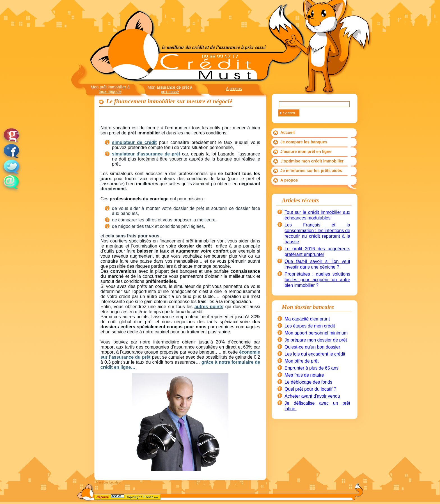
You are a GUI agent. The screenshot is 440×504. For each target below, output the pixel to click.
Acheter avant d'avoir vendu (312, 396)
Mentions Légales (108, 482)
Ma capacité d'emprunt (307, 319)
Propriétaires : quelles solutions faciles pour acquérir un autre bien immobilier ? (317, 280)
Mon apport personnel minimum (316, 333)
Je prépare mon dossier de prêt (316, 340)
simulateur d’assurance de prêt (146, 154)
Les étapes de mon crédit (310, 326)
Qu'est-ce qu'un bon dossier (312, 347)
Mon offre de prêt (302, 361)
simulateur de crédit (134, 142)
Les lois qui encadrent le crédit (315, 354)
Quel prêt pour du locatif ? (310, 389)
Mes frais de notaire (304, 375)
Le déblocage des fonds (308, 382)
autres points (209, 307)
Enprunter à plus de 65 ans (311, 368)
